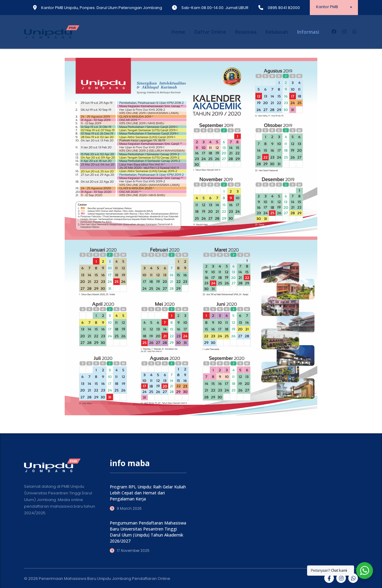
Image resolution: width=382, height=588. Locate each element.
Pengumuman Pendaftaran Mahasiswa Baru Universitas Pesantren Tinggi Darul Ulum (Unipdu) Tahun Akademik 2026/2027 (148, 532)
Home (178, 32)
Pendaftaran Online (151, 579)
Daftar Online (210, 32)
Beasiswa (246, 32)
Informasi (308, 32)
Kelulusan (277, 32)
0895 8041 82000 (284, 8)
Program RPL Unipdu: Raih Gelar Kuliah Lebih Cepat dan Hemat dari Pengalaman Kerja (148, 493)
